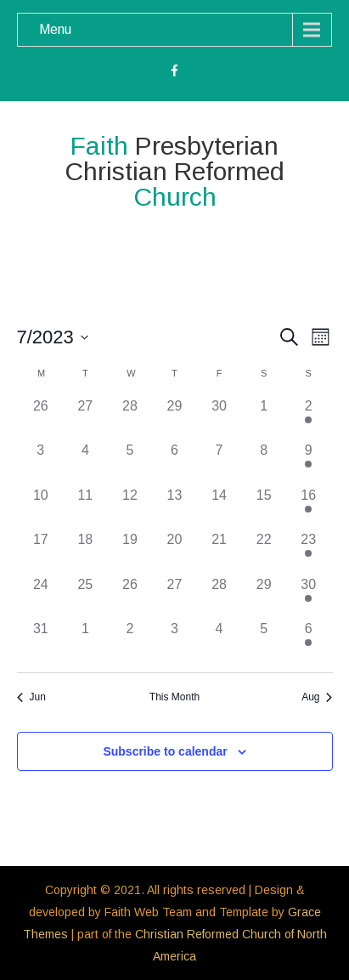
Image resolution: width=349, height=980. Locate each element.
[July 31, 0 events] (41, 641)
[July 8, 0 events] (264, 463)
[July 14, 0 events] (220, 508)
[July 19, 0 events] (130, 552)
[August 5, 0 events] (264, 641)
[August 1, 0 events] (85, 641)
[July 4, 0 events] (85, 463)
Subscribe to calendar (165, 751)
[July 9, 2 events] (309, 463)
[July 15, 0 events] (264, 508)
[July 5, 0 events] (130, 463)
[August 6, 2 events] (309, 641)
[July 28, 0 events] (220, 597)
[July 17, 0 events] (41, 552)
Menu (55, 29)
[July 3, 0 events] (41, 463)
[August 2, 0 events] (130, 641)
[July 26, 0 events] (130, 597)
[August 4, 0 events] (220, 641)
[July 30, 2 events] (309, 597)
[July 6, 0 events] (174, 463)
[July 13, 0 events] (174, 508)
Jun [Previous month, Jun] (31, 697)
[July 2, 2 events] (309, 419)
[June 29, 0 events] (174, 419)
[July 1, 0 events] (264, 419)
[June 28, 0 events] (130, 419)
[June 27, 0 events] (85, 419)
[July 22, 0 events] (264, 552)
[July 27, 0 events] (174, 597)
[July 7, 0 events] (220, 463)
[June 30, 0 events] (220, 419)
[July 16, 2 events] (309, 508)
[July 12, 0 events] (130, 508)
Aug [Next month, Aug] (317, 697)
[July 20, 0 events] (174, 552)
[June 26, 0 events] (41, 419)
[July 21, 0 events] (220, 552)
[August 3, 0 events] (174, 641)
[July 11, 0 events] (85, 508)
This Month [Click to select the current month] (174, 697)
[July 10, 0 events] (41, 508)
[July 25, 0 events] (85, 597)
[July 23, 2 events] (309, 552)
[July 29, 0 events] (264, 597)
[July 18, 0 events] (85, 552)
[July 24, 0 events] (41, 597)
